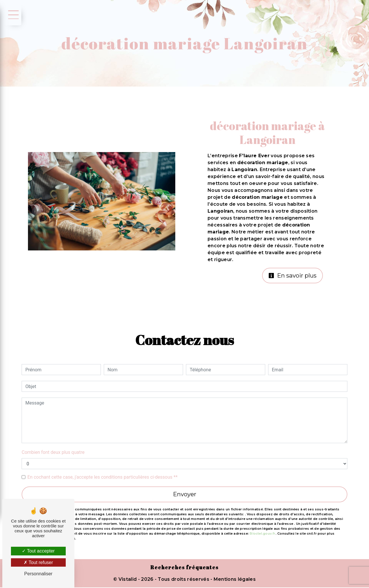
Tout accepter (38, 551)
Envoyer (184, 495)
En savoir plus (292, 276)
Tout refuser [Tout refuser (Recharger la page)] (38, 562)
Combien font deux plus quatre (53, 453)
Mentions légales (234, 580)
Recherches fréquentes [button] (185, 568)
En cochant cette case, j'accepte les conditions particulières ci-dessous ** (102, 477)
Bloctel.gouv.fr (262, 534)
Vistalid (128, 580)
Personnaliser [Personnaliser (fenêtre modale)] (38, 574)
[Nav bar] (12, 14)
